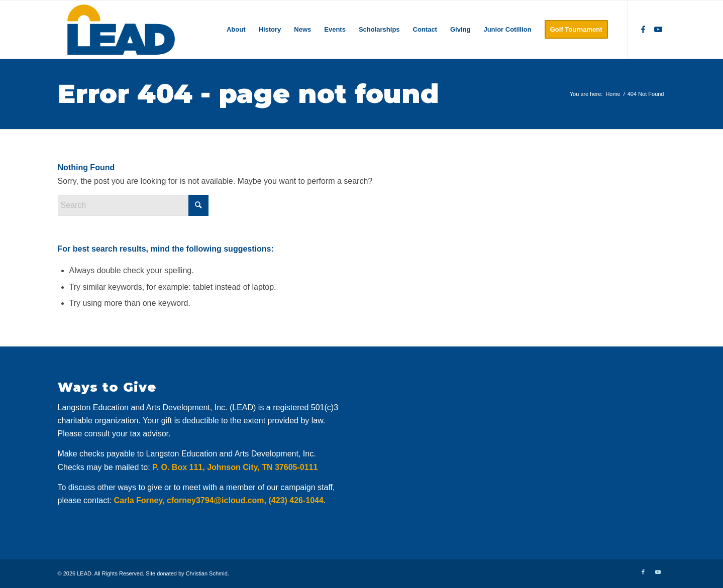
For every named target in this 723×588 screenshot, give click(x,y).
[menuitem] (236, 30)
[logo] (121, 30)
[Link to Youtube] (658, 29)
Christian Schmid (207, 573)
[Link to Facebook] (643, 29)
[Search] (133, 205)
